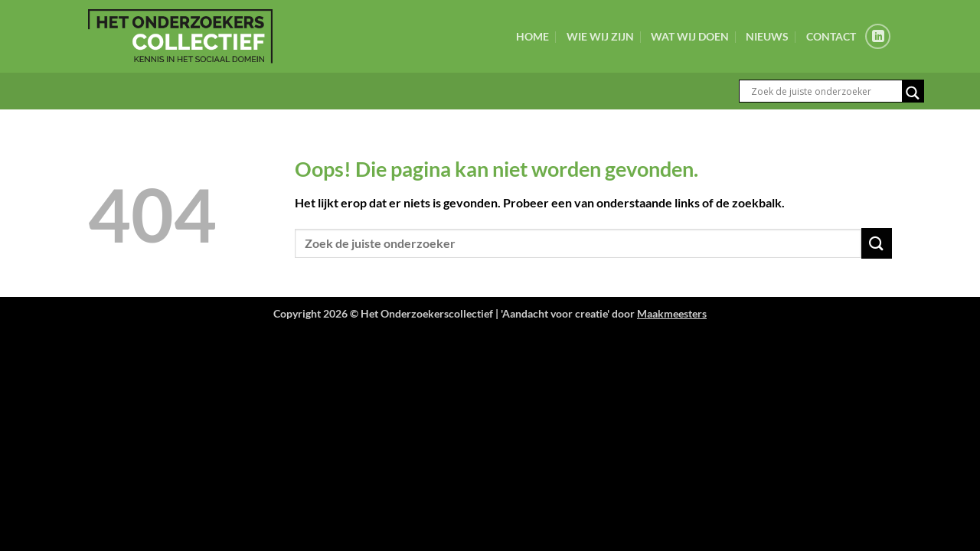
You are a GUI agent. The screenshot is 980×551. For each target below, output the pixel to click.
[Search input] (825, 91)
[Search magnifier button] (913, 93)
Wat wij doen (690, 36)
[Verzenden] (877, 243)
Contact (831, 36)
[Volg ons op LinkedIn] (878, 36)
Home (532, 36)
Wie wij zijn (600, 36)
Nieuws (767, 36)
